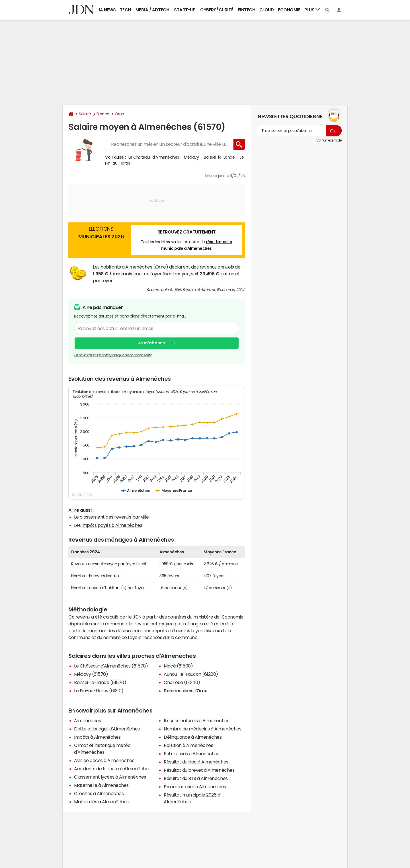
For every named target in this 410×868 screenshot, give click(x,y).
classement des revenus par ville (114, 517)
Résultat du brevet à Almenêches (199, 770)
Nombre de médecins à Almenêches (202, 729)
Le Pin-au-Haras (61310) (99, 691)
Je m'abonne (152, 343)
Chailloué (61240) (182, 682)
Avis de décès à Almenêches (104, 760)
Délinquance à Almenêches (193, 737)
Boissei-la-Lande (219, 157)
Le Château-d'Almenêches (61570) (111, 666)
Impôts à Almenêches (97, 737)
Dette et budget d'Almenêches (107, 729)
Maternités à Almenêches (101, 802)
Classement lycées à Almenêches (110, 777)
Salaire (85, 114)
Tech (125, 10)
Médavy (191, 157)
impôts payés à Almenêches (112, 525)
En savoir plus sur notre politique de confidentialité (113, 355)
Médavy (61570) (91, 674)
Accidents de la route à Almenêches (112, 769)
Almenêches (87, 720)
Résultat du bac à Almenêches (196, 762)
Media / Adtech (152, 10)
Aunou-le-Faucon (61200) (191, 674)
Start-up (185, 10)
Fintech (247, 10)
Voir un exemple (329, 140)
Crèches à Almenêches (99, 793)
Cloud (267, 10)
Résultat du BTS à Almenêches (196, 778)
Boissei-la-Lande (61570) (100, 682)
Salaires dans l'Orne (185, 691)
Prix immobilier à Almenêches (195, 787)
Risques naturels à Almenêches (196, 720)
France (103, 114)
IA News (107, 10)
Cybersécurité (217, 10)
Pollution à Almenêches (188, 745)
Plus (312, 10)
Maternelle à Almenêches (101, 785)
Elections (101, 234)
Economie (289, 10)
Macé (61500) (178, 666)
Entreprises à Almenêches (191, 754)
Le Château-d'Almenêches (154, 157)
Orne (119, 114)
